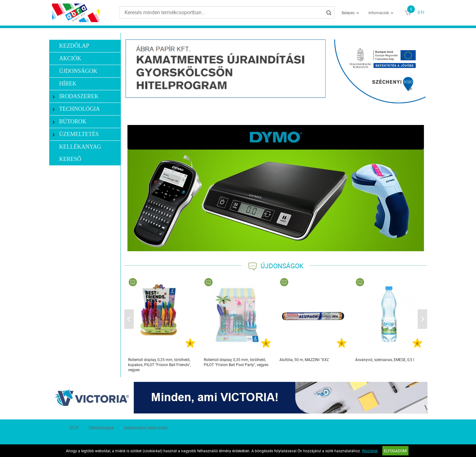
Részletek (370, 451)
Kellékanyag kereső (80, 153)
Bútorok (70, 122)
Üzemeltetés (76, 134)
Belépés (348, 13)
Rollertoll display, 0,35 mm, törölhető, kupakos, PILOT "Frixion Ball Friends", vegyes (159, 365)
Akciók (70, 58)
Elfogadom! (395, 451)
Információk (379, 13)
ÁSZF (74, 428)
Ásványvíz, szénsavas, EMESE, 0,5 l (385, 359)
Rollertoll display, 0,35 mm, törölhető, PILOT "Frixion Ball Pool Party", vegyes (236, 362)
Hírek (68, 84)
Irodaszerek (76, 96)
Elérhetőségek (101, 428)
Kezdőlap (74, 46)
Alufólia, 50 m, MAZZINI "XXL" (304, 359)
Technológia (76, 109)
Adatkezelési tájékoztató (146, 428)
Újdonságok (78, 71)
